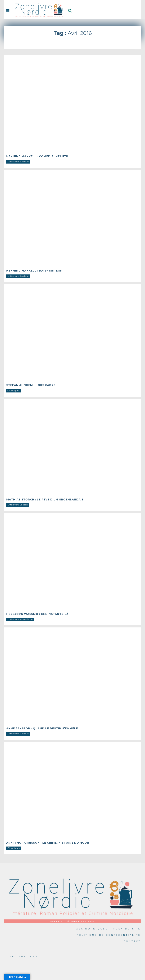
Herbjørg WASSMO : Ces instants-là (37, 614)
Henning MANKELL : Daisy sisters (34, 271)
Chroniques (14, 390)
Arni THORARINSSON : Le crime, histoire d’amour (48, 843)
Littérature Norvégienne (20, 619)
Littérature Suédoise (18, 162)
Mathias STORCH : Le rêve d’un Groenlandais (45, 500)
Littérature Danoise (18, 505)
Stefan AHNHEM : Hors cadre (31, 385)
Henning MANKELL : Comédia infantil (38, 156)
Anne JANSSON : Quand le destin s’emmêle (42, 728)
